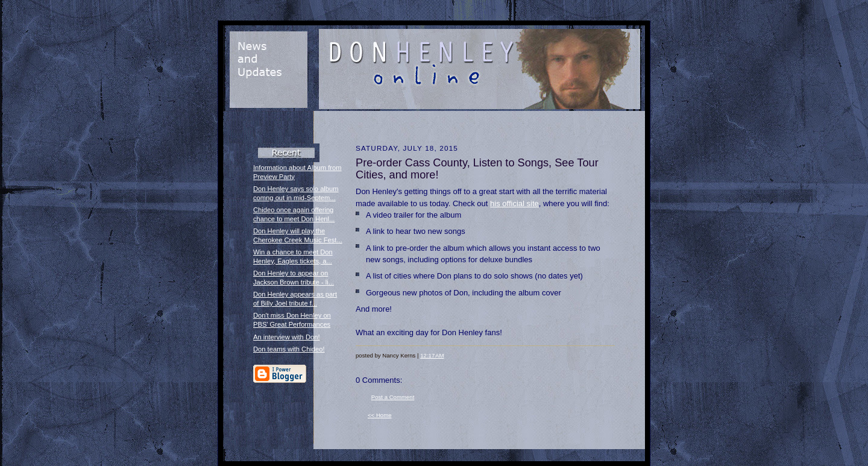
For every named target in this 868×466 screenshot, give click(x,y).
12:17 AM (432, 355)
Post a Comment (393, 397)
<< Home (380, 415)
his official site (514, 203)
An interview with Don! (287, 337)
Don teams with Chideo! (289, 349)
